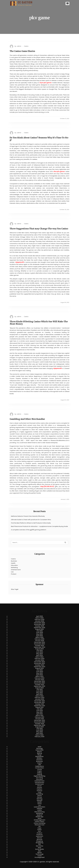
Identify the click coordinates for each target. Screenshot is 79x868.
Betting (39, 753)
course (39, 769)
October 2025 (39, 626)
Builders (39, 758)
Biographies (39, 756)
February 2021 (40, 717)
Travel (39, 856)
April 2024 (39, 655)
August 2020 (39, 727)
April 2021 (39, 714)
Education (14, 565)
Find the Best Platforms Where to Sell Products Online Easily (31, 523)
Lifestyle (39, 809)
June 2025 (39, 632)
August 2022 (39, 688)
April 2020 (39, 733)
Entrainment (40, 784)
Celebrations (40, 766)
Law (12, 572)
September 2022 (39, 686)
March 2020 (39, 735)
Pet (39, 826)
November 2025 (39, 624)
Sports (39, 852)
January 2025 (40, 641)
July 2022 (39, 689)
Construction (39, 768)
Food (39, 792)
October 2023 (39, 665)
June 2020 (39, 730)
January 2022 (39, 699)
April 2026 (39, 616)
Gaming (39, 799)
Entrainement (39, 783)
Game (39, 796)
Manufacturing (39, 812)
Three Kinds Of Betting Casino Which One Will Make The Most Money (39, 323)
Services (39, 839)
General (39, 800)
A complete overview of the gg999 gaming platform (29, 530)
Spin (39, 851)
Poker (39, 828)
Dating (40, 773)
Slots (39, 848)
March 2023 (39, 676)
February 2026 (39, 619)
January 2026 (40, 621)
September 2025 (40, 628)
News (40, 818)
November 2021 (40, 702)
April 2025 (39, 636)
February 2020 (39, 737)
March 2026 (40, 618)
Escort (39, 786)
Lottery (39, 810)
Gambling (39, 794)
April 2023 (39, 675)
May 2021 (39, 712)
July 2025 (40, 631)
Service (39, 838)
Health (13, 563)
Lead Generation (39, 807)
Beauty (39, 752)
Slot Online (39, 846)
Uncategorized (39, 857)
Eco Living (39, 778)
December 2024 (39, 642)
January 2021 (39, 719)
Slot (40, 844)
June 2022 (40, 691)
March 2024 (39, 657)
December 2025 (39, 623)
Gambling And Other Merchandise (27, 419)
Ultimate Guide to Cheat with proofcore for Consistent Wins (31, 520)
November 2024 (39, 644)
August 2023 (39, 668)
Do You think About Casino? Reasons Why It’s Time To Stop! (39, 139)
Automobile (39, 750)
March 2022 (39, 696)
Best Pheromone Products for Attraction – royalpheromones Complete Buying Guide (39, 526)
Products (39, 835)
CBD (39, 765)
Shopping (40, 841)
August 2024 (39, 649)
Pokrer (39, 830)
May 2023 (39, 673)
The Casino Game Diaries (22, 51)
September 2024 (40, 647)
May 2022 (39, 693)
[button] (67, 3)
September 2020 (40, 725)
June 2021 (40, 711)
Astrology (39, 748)
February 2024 (39, 659)
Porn (39, 831)
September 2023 (39, 667)
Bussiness (39, 761)
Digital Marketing (40, 776)
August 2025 (39, 629)
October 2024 (39, 646)
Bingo (39, 755)
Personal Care (39, 825)
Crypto (39, 771)
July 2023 (39, 670)
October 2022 (39, 685)
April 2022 (39, 694)
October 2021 (39, 704)
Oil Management (39, 820)
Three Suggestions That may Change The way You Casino (39, 229)
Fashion (39, 789)
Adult (39, 747)
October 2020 (39, 724)
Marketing (14, 567)
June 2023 (40, 672)
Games (39, 797)
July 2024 (40, 650)
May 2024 (40, 654)
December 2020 (39, 720)
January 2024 (40, 660)
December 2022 (39, 681)
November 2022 (40, 683)
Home (39, 804)
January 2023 (39, 680)
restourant (39, 836)
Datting (39, 774)
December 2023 (39, 662)
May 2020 (40, 732)
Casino (26, 46)
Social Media (39, 849)
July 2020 (40, 728)
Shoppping (40, 843)
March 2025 (39, 637)
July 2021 (39, 709)
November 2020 (39, 722)
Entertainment (16, 570)
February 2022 (40, 698)
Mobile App (40, 817)
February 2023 (40, 678)
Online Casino (39, 822)
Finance (39, 791)
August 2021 (39, 707)
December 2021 (39, 701)
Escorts (39, 787)
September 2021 (39, 706)
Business (14, 561)
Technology (39, 854)
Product (14, 574)
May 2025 (40, 634)
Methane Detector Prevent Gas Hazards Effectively (28, 516)
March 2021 (39, 715)
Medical (39, 815)
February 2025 (39, 639)
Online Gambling (39, 823)
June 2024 (39, 652)
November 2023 (40, 663)
